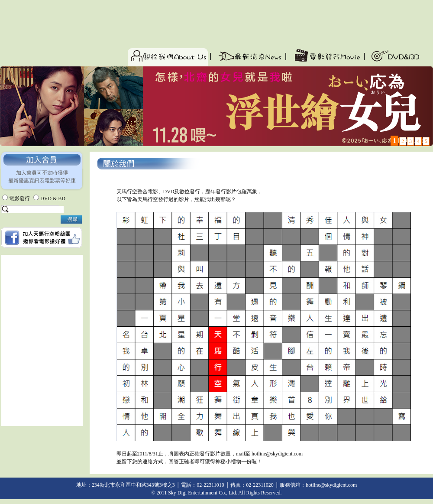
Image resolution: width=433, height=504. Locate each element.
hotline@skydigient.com (277, 454)
